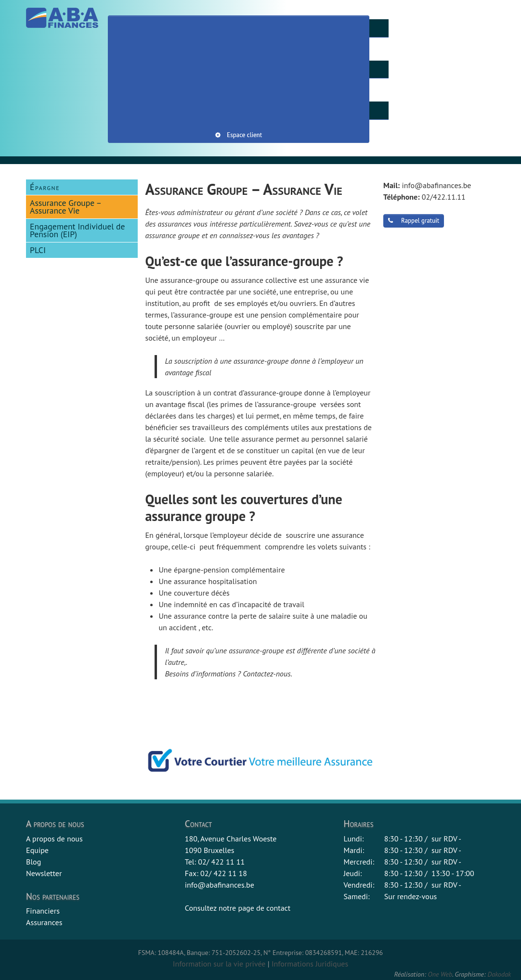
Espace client (239, 135)
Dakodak (499, 974)
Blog (33, 862)
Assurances (44, 922)
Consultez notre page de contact (238, 908)
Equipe (37, 850)
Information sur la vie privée (219, 964)
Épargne (45, 187)
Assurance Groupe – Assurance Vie (66, 207)
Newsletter (44, 873)
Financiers (43, 911)
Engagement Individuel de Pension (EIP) (77, 230)
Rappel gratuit (414, 221)
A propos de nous (54, 839)
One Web (440, 974)
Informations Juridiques (310, 964)
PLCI (38, 250)
